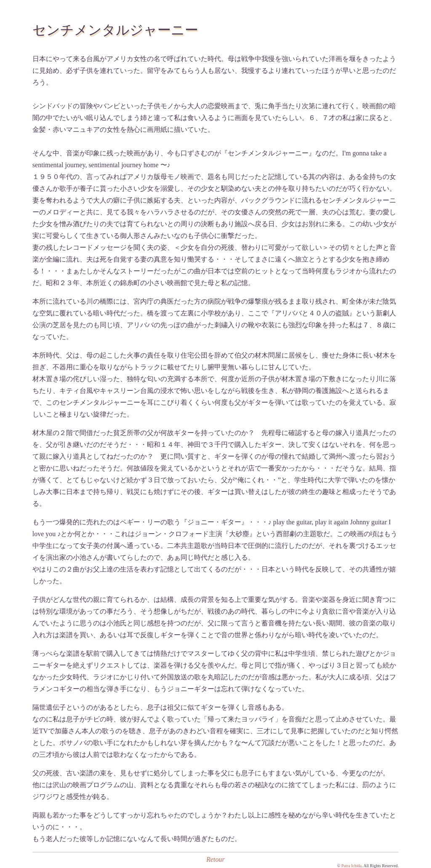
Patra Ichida (351, 866)
